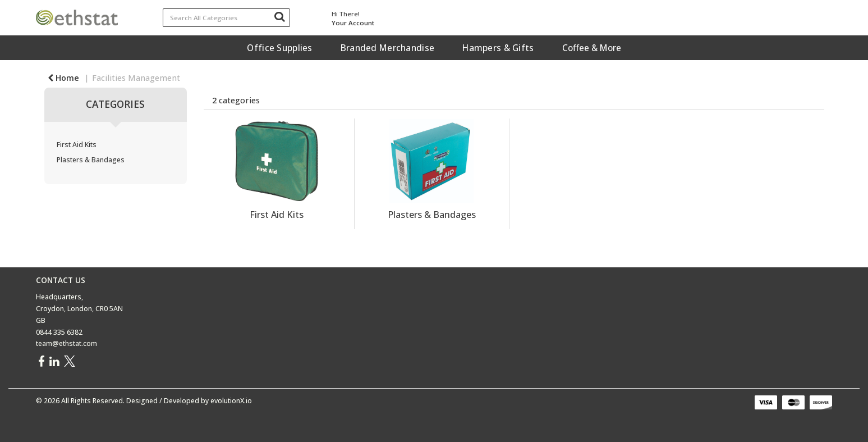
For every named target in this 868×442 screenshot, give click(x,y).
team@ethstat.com (66, 343)
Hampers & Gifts (498, 48)
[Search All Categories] (226, 18)
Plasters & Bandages (91, 160)
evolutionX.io (231, 401)
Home (63, 78)
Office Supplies (279, 48)
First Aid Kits (77, 145)
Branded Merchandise (387, 48)
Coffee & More (592, 48)
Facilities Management (136, 78)
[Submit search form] (279, 16)
